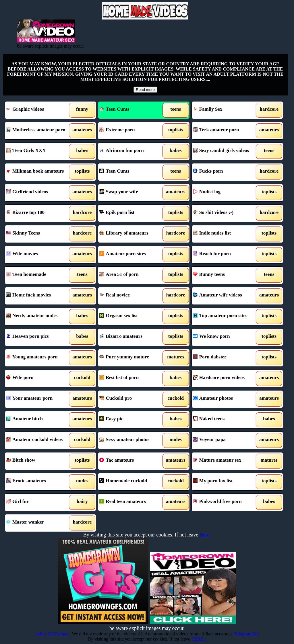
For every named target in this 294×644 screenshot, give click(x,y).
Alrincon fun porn (132, 151)
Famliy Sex (226, 110)
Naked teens (226, 420)
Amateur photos (226, 399)
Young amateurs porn (39, 358)
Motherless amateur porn (39, 131)
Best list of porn (132, 378)
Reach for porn (226, 255)
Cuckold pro (132, 399)
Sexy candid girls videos (226, 151)
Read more (145, 90)
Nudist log (226, 193)
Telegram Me (247, 634)
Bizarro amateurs (132, 337)
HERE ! (199, 639)
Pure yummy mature (132, 358)
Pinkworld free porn (226, 502)
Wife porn (39, 378)
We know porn (226, 337)
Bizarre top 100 (39, 213)
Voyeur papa (226, 440)
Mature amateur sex (226, 461)
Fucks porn (226, 172)
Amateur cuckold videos (39, 440)
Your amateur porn (39, 399)
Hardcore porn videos (226, 378)
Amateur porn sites (132, 255)
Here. (205, 535)
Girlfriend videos (39, 193)
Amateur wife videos (226, 296)
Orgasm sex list (132, 317)
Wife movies (39, 255)
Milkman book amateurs (39, 172)
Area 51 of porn (132, 275)
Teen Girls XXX (39, 151)
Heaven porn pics (39, 337)
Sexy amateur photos (132, 440)
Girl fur (39, 502)
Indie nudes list (226, 234)
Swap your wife (132, 193)
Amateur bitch (39, 420)
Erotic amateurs (39, 482)
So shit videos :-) (226, 213)
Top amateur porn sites (226, 317)
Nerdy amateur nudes (39, 317)
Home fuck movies (39, 296)
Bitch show (39, 461)
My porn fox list (226, 482)
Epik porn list (132, 213)
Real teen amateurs (132, 502)
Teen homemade (39, 275)
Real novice (132, 296)
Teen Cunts (114, 109)
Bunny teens (226, 275)
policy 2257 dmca (52, 634)
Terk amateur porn (226, 131)
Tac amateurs (132, 461)
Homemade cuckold (132, 482)
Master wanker (39, 523)
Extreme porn (132, 131)
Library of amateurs (132, 234)
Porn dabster (226, 358)
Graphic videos (39, 110)
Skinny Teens (39, 234)
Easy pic (132, 420)
